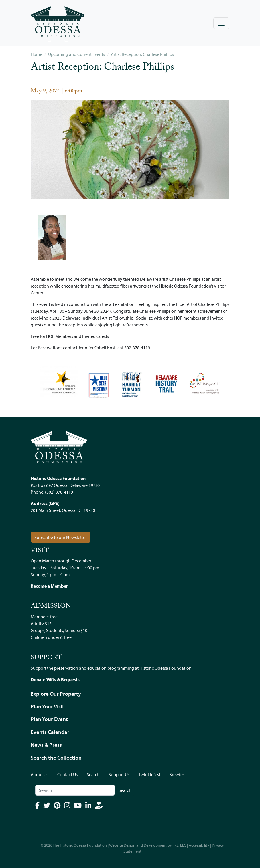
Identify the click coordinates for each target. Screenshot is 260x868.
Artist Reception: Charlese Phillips (142, 54)
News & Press (46, 745)
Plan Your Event (49, 719)
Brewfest (178, 774)
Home (36, 54)
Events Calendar (50, 732)
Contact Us (67, 774)
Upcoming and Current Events (77, 54)
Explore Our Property (56, 694)
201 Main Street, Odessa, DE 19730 (63, 510)
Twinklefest (149, 774)
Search (93, 774)
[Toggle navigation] (221, 23)
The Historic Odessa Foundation (80, 845)
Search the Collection (56, 758)
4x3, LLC (179, 845)
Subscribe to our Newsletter (61, 537)
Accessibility (199, 845)
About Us (39, 774)
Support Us (119, 774)
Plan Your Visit (47, 706)
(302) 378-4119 (59, 492)
